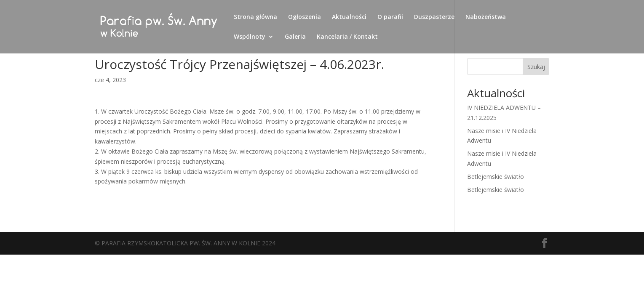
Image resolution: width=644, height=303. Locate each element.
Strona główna (255, 17)
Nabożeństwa (486, 17)
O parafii (390, 17)
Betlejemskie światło (496, 177)
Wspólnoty (250, 37)
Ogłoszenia (305, 17)
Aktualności (349, 17)
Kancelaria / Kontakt (347, 37)
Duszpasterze (434, 17)
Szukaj (536, 67)
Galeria (295, 37)
